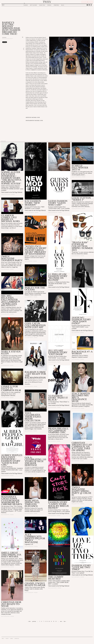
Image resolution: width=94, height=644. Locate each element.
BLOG (63, 5)
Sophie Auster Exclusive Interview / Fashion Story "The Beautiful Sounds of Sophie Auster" (11, 178)
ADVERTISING (17, 639)
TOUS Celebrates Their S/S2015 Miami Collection (33, 417)
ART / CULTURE (33, 5)
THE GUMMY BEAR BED (56, 578)
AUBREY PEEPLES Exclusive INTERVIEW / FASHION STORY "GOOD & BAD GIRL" (12, 460)
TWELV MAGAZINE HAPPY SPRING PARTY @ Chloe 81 (81, 491)
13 (56, 621)
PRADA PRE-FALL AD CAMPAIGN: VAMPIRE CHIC (58, 430)
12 (54, 621)
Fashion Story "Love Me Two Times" (81, 567)
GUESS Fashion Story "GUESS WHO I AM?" (58, 203)
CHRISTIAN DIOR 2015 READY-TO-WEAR (11, 604)
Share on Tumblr (20, 42)
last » (65, 621)
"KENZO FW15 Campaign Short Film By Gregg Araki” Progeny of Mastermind (36, 250)
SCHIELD (74, 172)
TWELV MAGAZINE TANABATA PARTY (12, 258)
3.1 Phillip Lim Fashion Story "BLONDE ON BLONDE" (58, 277)
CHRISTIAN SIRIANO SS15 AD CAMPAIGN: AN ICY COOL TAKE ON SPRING (82, 447)
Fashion (4, 37)
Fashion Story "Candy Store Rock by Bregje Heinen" (59, 505)
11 (51, 621)
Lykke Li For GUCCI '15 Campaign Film (11, 388)
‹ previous (34, 621)
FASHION (26, 5)
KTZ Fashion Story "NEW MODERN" (33, 203)
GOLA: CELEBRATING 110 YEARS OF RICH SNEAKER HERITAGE (35, 461)
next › (61, 621)
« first (29, 621)
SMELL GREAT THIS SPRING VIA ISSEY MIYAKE (11, 555)
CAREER (11, 639)
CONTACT (7, 639)
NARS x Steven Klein (11, 353)
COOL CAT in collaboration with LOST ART (35, 325)
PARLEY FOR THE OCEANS (35, 289)
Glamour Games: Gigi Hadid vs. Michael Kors (10, 218)
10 (49, 621)
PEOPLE (49, 5)
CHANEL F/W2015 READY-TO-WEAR (35, 584)
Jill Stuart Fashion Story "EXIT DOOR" (58, 352)
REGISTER (85, 2)
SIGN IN (90, 2)
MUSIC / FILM (42, 5)
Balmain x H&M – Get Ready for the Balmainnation (35, 375)
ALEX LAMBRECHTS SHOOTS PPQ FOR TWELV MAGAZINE (35, 538)
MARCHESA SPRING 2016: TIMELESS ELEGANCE (32, 503)
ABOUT (3, 639)
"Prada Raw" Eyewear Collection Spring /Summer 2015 (82, 246)
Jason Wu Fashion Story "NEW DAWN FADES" (81, 320)
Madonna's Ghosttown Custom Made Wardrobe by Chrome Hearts (12, 500)
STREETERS (56, 5)
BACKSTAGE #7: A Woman (82, 353)
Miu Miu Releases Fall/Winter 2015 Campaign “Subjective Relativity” (11, 300)
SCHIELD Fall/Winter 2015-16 (80, 168)
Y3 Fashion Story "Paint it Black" (58, 398)
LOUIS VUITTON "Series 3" (81, 199)
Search (3, 5)
